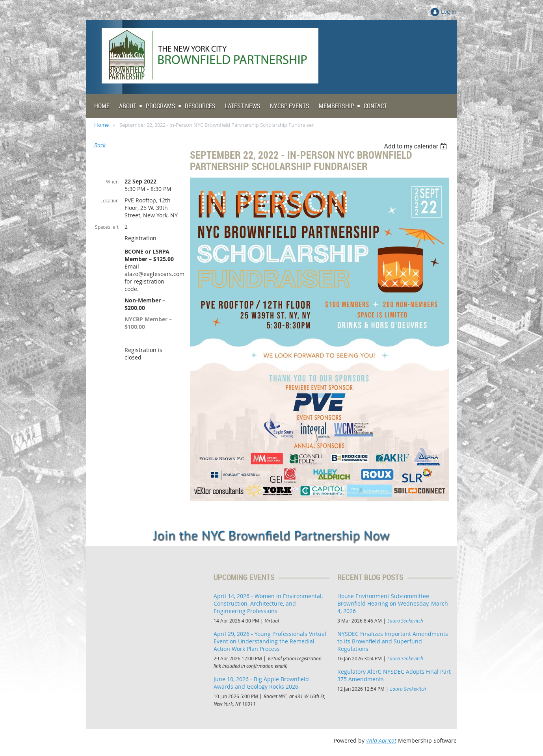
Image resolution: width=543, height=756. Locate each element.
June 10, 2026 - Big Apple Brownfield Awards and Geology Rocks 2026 (261, 683)
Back (100, 145)
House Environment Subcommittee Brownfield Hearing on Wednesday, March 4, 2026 (393, 603)
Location (110, 200)
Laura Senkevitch (405, 621)
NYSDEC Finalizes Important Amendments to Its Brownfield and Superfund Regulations (393, 641)
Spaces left (107, 227)
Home (101, 125)
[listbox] (416, 146)
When (112, 182)
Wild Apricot (381, 740)
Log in (449, 12)
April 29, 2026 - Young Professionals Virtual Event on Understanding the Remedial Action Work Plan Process (270, 641)
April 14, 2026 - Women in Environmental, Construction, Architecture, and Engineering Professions (268, 603)
